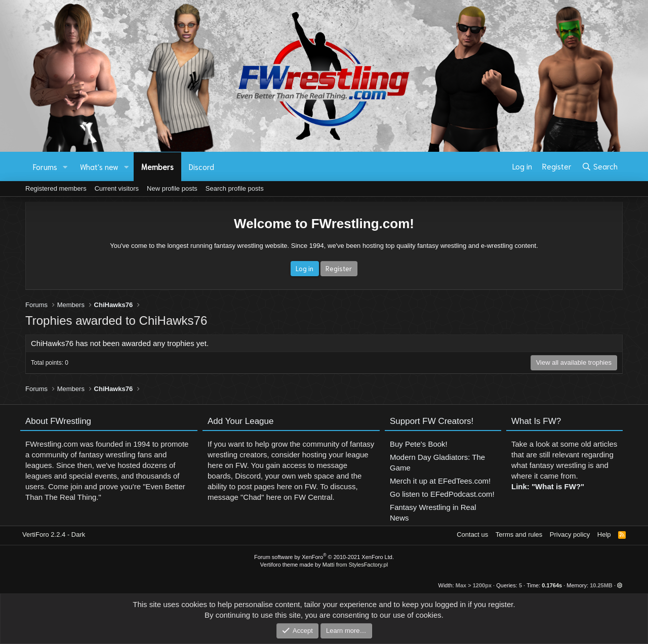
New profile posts (172, 188)
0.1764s (552, 585)
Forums (45, 166)
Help (604, 534)
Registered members (56, 188)
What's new (99, 166)
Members (157, 166)
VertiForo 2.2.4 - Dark (54, 534)
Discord (201, 166)
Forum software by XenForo (324, 557)
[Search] (600, 166)
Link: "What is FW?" (548, 491)
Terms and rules (519, 534)
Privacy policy (570, 534)
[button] (65, 167)
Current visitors (117, 188)
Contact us (472, 534)
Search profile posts (235, 188)
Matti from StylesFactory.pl (355, 565)
